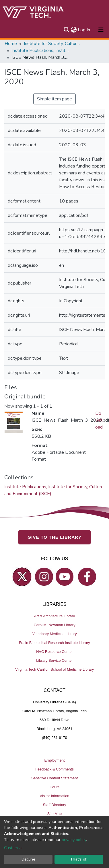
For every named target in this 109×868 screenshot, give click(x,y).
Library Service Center (54, 660)
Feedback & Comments (54, 769)
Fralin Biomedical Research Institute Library (54, 642)
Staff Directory (55, 804)
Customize (13, 848)
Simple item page (54, 99)
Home (11, 44)
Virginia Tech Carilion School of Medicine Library (54, 669)
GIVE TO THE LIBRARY (54, 537)
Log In (84, 30)
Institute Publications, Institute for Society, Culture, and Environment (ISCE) (40, 50)
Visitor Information (55, 796)
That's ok (79, 859)
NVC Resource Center (54, 651)
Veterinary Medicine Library (54, 634)
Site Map (55, 813)
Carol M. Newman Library (54, 625)
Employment (54, 760)
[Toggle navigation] (101, 30)
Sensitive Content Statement (54, 778)
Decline (28, 859)
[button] (74, 30)
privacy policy (74, 840)
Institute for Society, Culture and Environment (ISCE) (52, 44)
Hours (54, 787)
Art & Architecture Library (54, 616)
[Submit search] (66, 30)
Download (99, 420)
